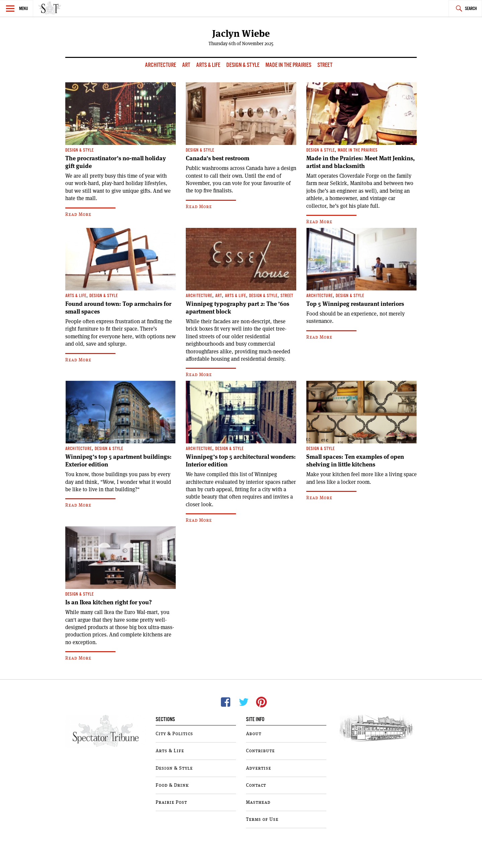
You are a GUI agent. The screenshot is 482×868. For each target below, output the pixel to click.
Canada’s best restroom (218, 158)
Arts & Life (209, 65)
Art (187, 65)
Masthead (258, 802)
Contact (256, 785)
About (254, 734)
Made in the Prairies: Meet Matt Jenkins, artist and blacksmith (360, 162)
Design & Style (243, 65)
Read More (78, 214)
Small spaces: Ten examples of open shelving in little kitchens (355, 461)
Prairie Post (171, 802)
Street (325, 65)
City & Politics (174, 734)
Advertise (259, 768)
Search (471, 9)
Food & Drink (172, 785)
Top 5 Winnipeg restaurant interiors (355, 304)
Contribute (260, 751)
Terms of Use (262, 819)
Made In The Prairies (289, 65)
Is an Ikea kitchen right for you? (108, 602)
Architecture (161, 65)
